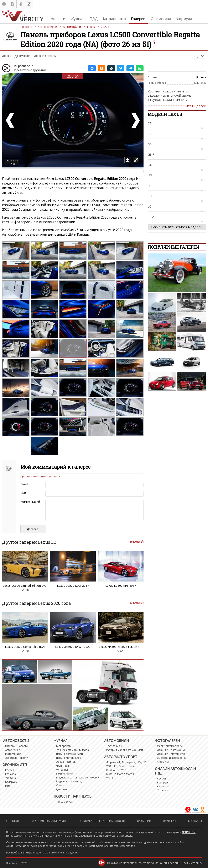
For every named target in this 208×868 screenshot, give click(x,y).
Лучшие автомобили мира (72, 750)
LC (149, 206)
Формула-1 (113, 762)
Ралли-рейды (127, 766)
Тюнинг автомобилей (69, 754)
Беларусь (11, 782)
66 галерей (137, 542)
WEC (124, 770)
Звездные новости (17, 758)
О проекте (13, 821)
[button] (92, 68)
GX (150, 165)
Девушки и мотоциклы (171, 754)
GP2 (139, 762)
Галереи (138, 19)
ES (149, 134)
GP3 (145, 762)
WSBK (110, 778)
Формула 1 (186, 19)
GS (150, 144)
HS (150, 175)
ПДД (94, 19)
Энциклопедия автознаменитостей (77, 778)
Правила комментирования (39, 476)
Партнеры (170, 821)
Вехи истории (64, 774)
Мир (8, 786)
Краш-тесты (63, 766)
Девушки (22, 56)
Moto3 (130, 774)
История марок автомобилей (125, 750)
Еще (196, 56)
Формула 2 (128, 762)
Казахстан (11, 774)
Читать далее (195, 106)
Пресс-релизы (64, 802)
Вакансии (144, 821)
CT (150, 123)
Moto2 (121, 774)
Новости (58, 19)
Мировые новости (16, 746)
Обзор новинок (66, 762)
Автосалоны (45, 56)
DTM (109, 770)
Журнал (78, 19)
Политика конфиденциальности (102, 821)
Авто (6, 56)
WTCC (116, 770)
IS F (150, 196)
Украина (11, 778)
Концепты (62, 770)
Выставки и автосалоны (172, 758)
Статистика (161, 19)
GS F (151, 154)
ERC (115, 766)
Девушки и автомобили (172, 750)
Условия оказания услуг (49, 821)
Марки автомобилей (170, 746)
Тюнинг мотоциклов (68, 758)
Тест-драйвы (63, 746)
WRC (109, 766)
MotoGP (111, 774)
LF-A (151, 217)
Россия (10, 770)
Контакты (195, 821)
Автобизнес (12, 750)
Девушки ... (63, 789)
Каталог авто (114, 19)
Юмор (60, 785)
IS (149, 186)
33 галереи (137, 603)
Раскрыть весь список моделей (177, 227)
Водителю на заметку (69, 781)
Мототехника (13, 754)
